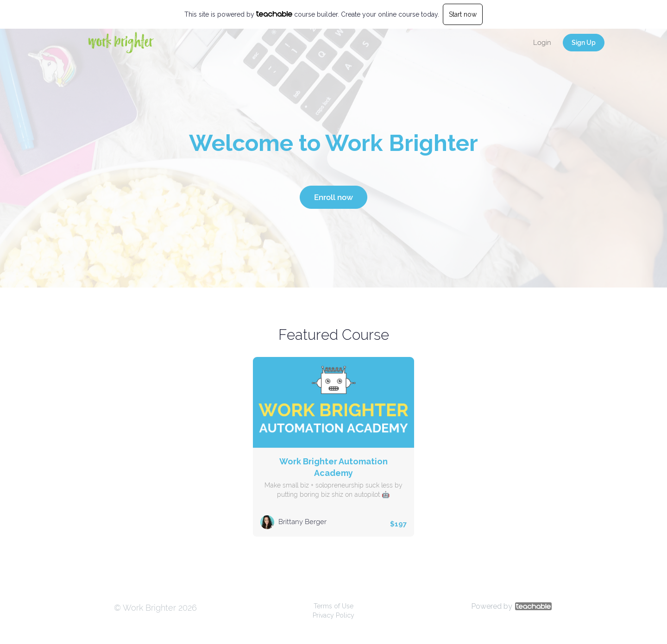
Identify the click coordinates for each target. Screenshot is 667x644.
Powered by (511, 606)
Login (542, 43)
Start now (463, 14)
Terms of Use (333, 606)
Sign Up (584, 43)
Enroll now (333, 197)
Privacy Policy (333, 615)
